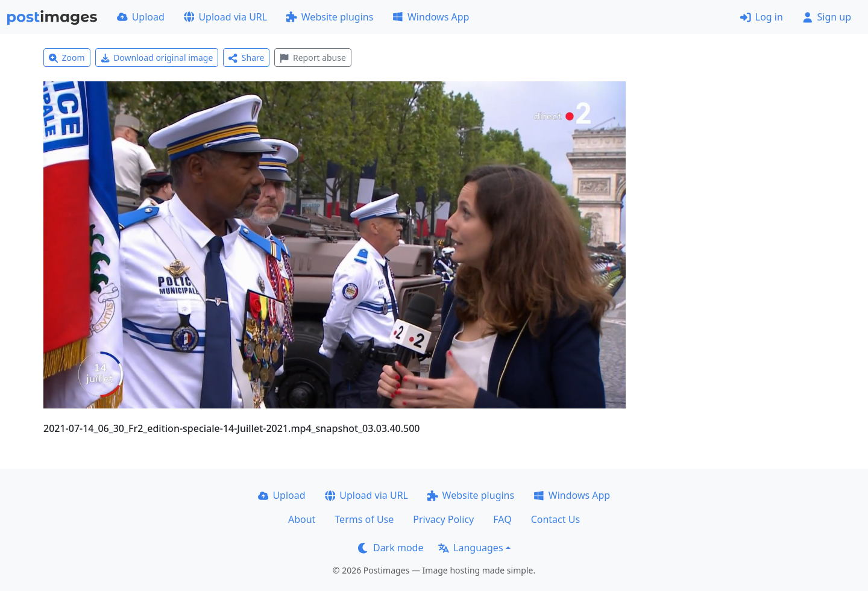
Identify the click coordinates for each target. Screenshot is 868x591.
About (302, 519)
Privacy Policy (443, 519)
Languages (470, 548)
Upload (141, 17)
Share (246, 58)
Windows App (431, 17)
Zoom (67, 58)
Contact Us (555, 519)
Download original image (157, 58)
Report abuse (313, 58)
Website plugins (330, 17)
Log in (762, 17)
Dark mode (391, 548)
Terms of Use (364, 519)
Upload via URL (225, 17)
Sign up (827, 17)
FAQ (502, 519)
